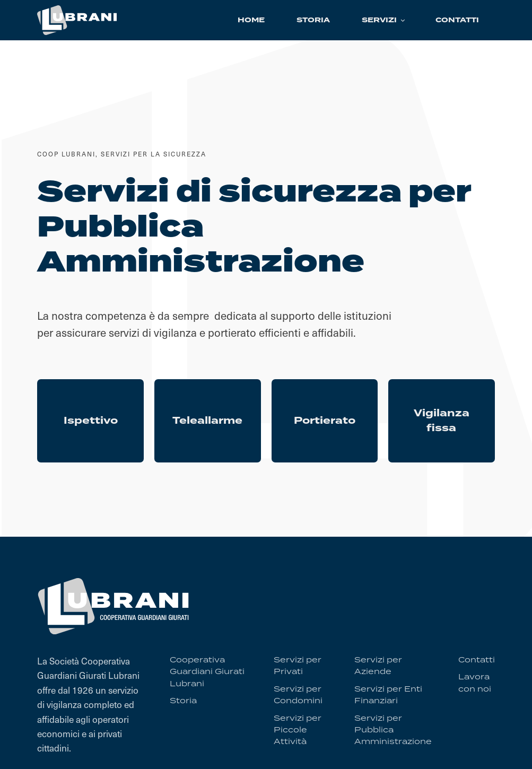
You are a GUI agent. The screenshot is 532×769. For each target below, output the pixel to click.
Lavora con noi (475, 682)
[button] (383, 20)
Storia (183, 700)
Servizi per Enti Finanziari (388, 694)
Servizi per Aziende (378, 665)
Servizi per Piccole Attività (298, 729)
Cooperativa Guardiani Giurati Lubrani (207, 671)
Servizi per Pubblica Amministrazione (393, 729)
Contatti (477, 659)
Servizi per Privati (298, 665)
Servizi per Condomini (298, 694)
